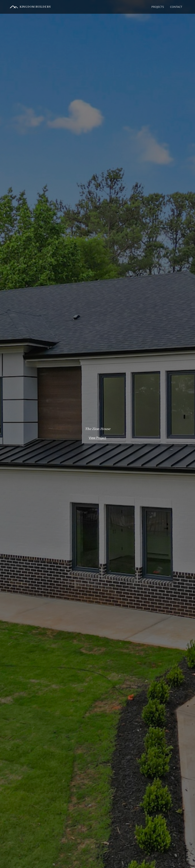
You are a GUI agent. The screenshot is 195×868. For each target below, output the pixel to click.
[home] (30, 7)
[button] (158, 7)
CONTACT (176, 7)
